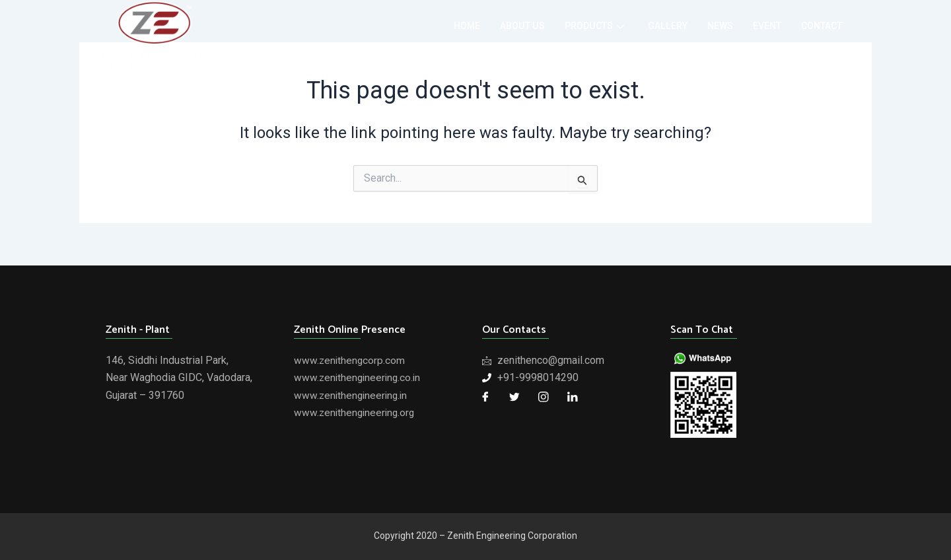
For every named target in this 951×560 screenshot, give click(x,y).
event (761, 26)
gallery (658, 26)
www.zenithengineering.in (353, 395)
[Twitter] (514, 397)
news (713, 26)
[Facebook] (485, 397)
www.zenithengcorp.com (350, 360)
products (582, 26)
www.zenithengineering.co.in (359, 377)
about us (506, 26)
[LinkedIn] (573, 397)
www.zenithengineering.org (356, 412)
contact (819, 26)
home (448, 26)
